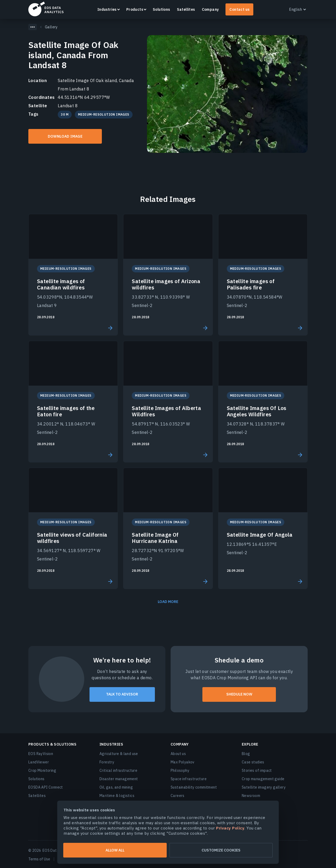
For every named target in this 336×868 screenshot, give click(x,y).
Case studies (253, 762)
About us (178, 754)
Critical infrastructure (118, 770)
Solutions (161, 9)
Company (210, 9)
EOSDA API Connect (46, 787)
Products (135, 9)
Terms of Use (39, 859)
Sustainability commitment (194, 787)
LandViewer (39, 762)
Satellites (186, 9)
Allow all (115, 850)
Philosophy (180, 770)
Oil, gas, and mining (116, 787)
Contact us (239, 9)
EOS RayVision (41, 754)
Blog (246, 754)
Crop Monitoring (42, 770)
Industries (107, 9)
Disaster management (119, 779)
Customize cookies (221, 850)
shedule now (239, 694)
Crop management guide (263, 779)
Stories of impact (257, 770)
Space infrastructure (189, 779)
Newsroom (251, 796)
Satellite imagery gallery (264, 787)
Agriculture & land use (119, 754)
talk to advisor (122, 694)
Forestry (107, 762)
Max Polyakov (183, 762)
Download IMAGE (65, 136)
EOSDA (46, 9)
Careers (178, 796)
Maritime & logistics (117, 796)
